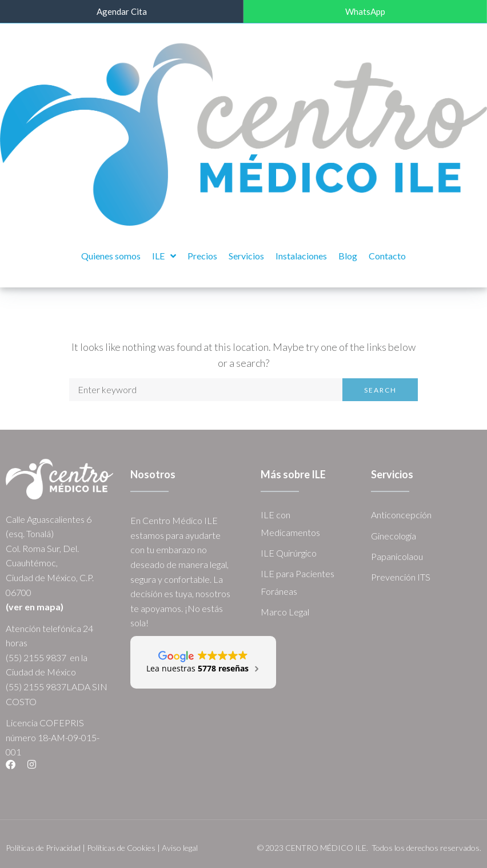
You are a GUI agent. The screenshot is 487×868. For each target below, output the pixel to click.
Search (380, 389)
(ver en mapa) (35, 606)
